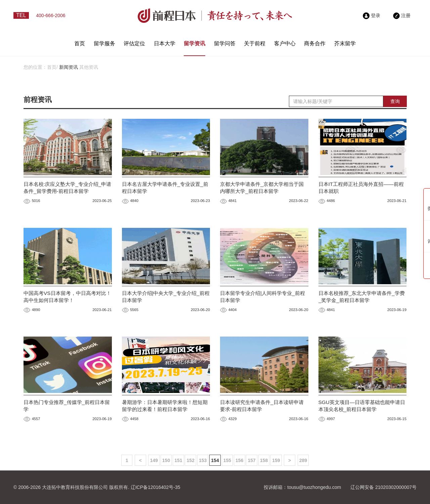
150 (166, 460)
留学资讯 (195, 43)
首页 (80, 43)
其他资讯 (89, 67)
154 (215, 460)
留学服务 (104, 43)
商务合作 (315, 43)
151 (178, 460)
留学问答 (225, 43)
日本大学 (165, 43)
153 (203, 460)
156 (239, 460)
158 (264, 460)
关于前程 (255, 43)
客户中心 (285, 43)
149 (154, 460)
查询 (395, 101)
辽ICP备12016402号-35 (156, 487)
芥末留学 (345, 43)
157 (251, 460)
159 (276, 460)
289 (303, 460)
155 (227, 460)
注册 (402, 16)
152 (191, 460)
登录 (372, 16)
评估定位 (134, 43)
